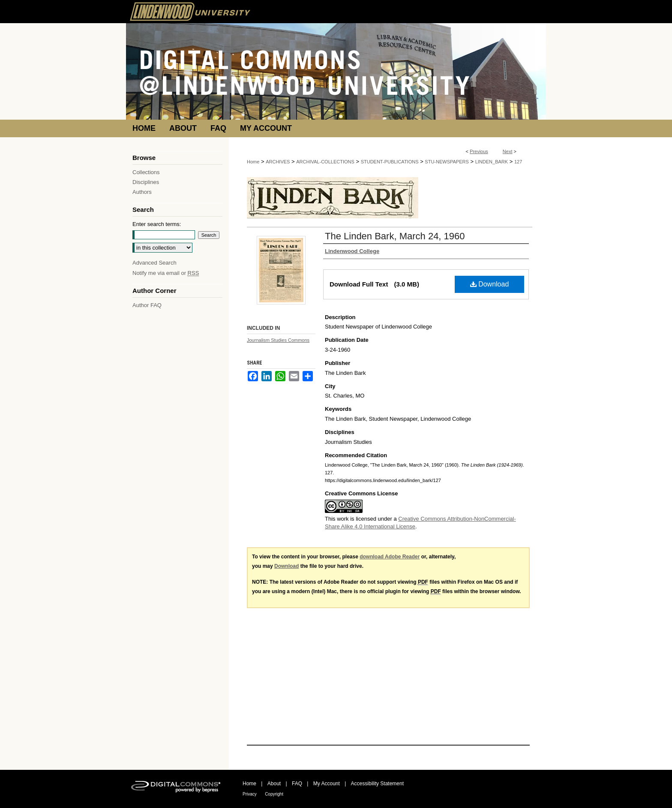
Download (490, 284)
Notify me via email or (166, 273)
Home (253, 162)
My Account (327, 784)
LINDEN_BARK (492, 162)
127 (518, 162)
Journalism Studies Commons (278, 340)
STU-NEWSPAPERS (447, 162)
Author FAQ (147, 305)
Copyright (274, 794)
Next (508, 151)
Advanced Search (154, 263)
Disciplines (146, 182)
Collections (146, 172)
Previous (479, 151)
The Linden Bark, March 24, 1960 (395, 236)
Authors (142, 192)
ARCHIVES (278, 162)
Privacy (250, 794)
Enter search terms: (157, 224)
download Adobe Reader (390, 557)
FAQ (297, 784)
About (274, 784)
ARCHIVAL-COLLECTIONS (325, 162)
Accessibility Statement (377, 784)
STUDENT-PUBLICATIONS (390, 162)
